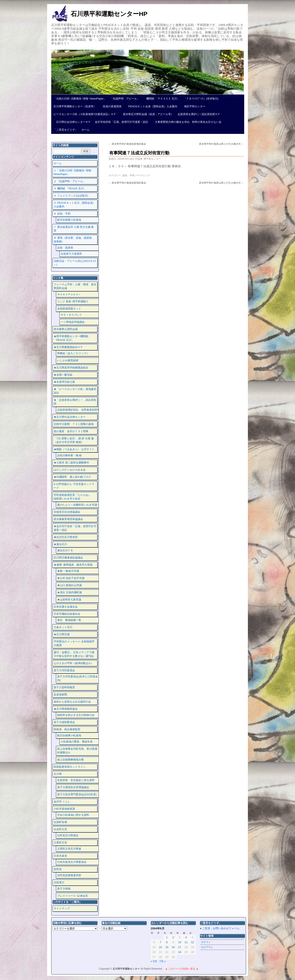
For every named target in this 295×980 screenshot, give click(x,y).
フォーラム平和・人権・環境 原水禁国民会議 (75, 286)
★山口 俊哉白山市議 (70, 585)
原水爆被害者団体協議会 (68, 519)
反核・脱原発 (65, 248)
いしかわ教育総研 (68, 360)
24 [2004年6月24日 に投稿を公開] (180, 952)
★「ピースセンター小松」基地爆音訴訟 (75, 391)
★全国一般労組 (63, 375)
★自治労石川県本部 (66, 537)
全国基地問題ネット (69, 309)
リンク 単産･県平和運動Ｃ (73, 301)
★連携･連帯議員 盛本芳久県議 (73, 565)
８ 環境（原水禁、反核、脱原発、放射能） (74, 240)
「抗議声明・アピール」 (125, 99)
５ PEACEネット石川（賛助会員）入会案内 (75, 205)
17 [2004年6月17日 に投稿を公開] (180, 947)
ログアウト (207, 947)
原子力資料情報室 (64, 687)
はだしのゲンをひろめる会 (70, 470)
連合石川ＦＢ (65, 550)
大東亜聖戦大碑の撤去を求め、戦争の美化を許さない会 (187, 122)
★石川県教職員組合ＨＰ (68, 347)
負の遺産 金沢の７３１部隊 (71, 431)
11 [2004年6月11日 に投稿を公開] (186, 942)
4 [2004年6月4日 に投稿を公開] (186, 937)
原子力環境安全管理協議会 (73, 787)
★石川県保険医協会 (66, 709)
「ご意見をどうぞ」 (65, 130)
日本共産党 (60, 856)
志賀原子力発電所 (71, 254)
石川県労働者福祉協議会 (68, 558)
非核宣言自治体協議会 (67, 512)
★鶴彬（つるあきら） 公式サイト (74, 449)
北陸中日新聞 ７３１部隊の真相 (74, 424)
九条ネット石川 (63, 627)
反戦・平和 (128, 175)
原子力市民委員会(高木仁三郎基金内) (78, 678)
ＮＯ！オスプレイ (71, 315)
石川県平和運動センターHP (109, 14)
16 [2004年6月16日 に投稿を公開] (173, 947)
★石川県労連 (62, 634)
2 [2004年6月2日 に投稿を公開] (173, 937)
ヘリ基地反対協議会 (73, 322)
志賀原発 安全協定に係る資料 (76, 780)
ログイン (206, 942)
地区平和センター (193, 106)
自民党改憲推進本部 (69, 875)
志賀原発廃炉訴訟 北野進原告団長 (78, 410)
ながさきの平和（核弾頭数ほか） (74, 663)
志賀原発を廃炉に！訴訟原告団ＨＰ (199, 114)
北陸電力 (59, 882)
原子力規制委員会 (64, 722)
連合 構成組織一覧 (69, 620)
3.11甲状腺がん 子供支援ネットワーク (74, 486)
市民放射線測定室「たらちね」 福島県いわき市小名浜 (75, 497)
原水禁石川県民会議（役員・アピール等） (147, 114)
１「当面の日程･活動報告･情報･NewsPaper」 (73, 172)
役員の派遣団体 (111, 106)
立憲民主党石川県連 (69, 849)
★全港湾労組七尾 (64, 382)
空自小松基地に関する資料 (73, 815)
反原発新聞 (60, 695)
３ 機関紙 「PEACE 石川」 (70, 188)
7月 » (163, 961)
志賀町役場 (60, 822)
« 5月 (154, 961)
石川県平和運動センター (127, 969)
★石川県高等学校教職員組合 (71, 368)
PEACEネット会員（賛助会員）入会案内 (151, 106)
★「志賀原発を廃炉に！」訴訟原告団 (75, 402)
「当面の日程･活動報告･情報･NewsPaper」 (80, 99)
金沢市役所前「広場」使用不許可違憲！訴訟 (121, 122)
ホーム (86, 130)
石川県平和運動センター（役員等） (75, 106)
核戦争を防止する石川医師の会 (76, 715)
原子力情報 (64, 889)
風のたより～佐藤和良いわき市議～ (78, 505)
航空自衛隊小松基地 (69, 220)
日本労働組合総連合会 (67, 614)
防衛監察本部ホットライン (70, 767)
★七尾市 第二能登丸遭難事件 (71, 463)
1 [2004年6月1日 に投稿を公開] (167, 937)
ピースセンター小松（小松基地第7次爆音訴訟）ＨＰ (85, 114)
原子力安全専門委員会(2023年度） (78, 794)
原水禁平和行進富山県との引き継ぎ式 (221, 144)
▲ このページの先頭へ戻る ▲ (182, 969)
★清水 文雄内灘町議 (70, 592)
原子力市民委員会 (64, 670)
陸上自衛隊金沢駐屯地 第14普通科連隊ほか (77, 751)
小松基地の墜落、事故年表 (77, 742)
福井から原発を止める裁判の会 (72, 702)
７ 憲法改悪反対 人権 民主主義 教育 (74, 229)
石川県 (58, 774)
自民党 (58, 869)
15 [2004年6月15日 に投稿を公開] (167, 947)
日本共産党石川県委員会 (72, 862)
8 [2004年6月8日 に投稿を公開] (167, 942)
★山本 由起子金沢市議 (71, 578)
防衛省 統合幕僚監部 (67, 729)
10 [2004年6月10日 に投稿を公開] (180, 942)
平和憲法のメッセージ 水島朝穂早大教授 (74, 643)
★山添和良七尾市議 (69, 600)
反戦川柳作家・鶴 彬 (70, 455)
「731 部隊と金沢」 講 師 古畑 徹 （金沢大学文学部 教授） (74, 440)
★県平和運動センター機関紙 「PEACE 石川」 (71, 338)
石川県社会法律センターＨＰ (72, 122)
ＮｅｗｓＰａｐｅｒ (69, 294)
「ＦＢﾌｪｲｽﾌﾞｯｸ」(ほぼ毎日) (201, 99)
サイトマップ (62, 908)
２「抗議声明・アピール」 (70, 181)
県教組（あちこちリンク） (73, 353)
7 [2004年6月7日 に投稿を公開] (160, 942)
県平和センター (152, 159)
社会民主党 (60, 829)
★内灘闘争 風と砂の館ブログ (72, 477)
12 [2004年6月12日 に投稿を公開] (192, 942)
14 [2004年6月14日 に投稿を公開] (160, 947)
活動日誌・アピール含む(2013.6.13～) (75, 263)
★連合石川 (60, 544)
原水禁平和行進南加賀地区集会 (127, 144)
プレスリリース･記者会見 (73, 896)
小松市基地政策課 (64, 809)
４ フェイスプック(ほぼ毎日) (71, 196)
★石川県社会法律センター (70, 417)
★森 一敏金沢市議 (68, 571)
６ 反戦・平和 (62, 214)
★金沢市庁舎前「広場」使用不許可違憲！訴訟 (75, 528)
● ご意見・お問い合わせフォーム (220, 928)
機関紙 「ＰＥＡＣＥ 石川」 (162, 99)
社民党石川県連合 (68, 835)
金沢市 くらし (62, 802)
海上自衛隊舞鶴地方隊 (70, 760)
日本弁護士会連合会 (66, 607)
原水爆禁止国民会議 (66, 329)
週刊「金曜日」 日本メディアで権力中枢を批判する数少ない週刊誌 (74, 654)
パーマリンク (143, 175)
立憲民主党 (60, 843)
